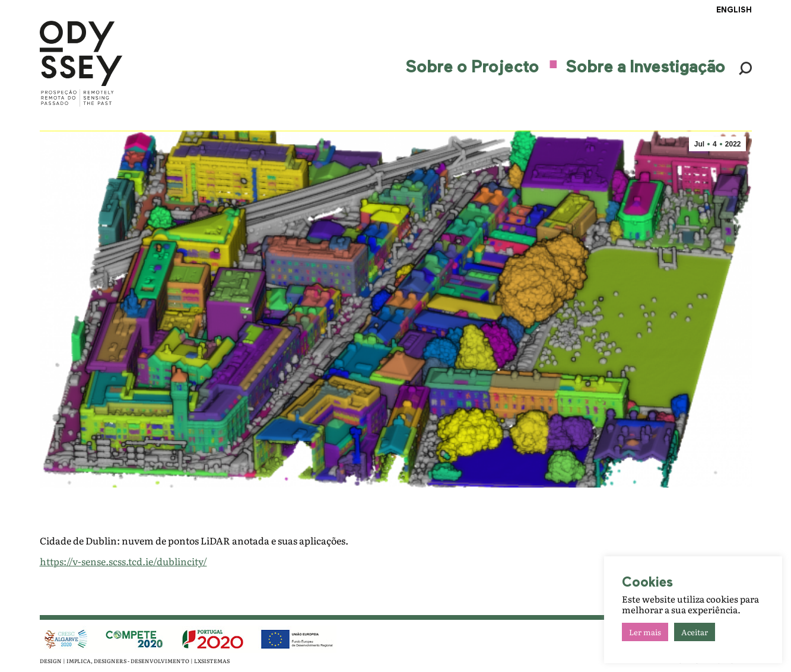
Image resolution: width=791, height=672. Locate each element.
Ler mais (645, 632)
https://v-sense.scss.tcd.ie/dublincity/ (123, 561)
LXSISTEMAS (212, 661)
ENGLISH (734, 10)
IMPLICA (79, 661)
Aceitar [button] (695, 632)
